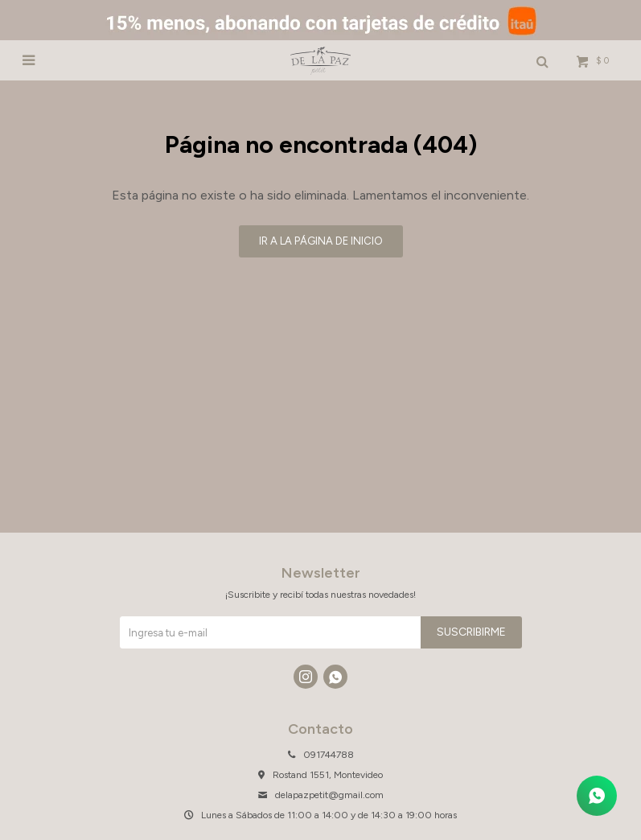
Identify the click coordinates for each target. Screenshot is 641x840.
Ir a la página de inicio (321, 241)
